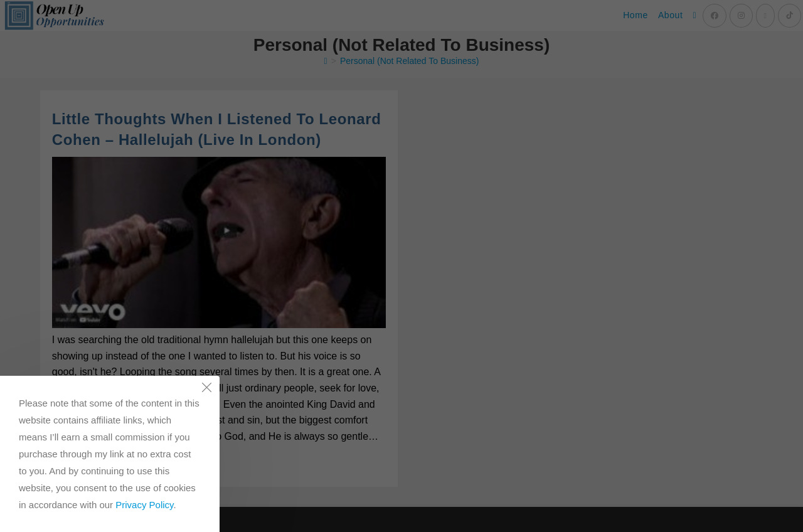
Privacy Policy (144, 505)
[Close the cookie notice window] (206, 389)
